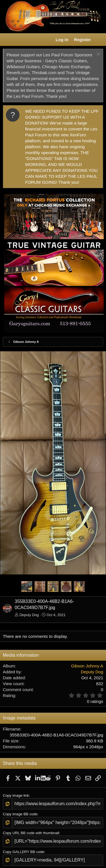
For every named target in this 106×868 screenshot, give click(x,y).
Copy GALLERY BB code (23, 852)
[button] (7, 40)
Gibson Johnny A (87, 666)
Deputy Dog (29, 615)
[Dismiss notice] (98, 55)
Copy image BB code (20, 814)
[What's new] (99, 40)
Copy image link (16, 795)
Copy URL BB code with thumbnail (31, 833)
